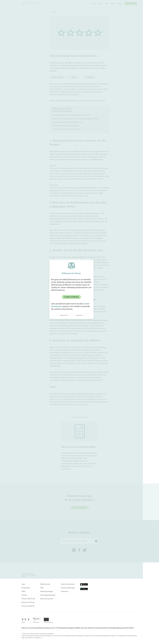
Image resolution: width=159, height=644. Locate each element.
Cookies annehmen (80, 330)
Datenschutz (72, 348)
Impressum (88, 348)
